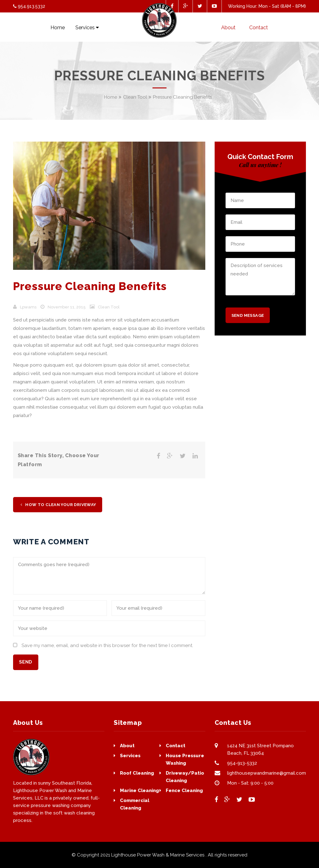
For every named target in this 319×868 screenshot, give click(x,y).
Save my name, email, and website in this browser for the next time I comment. (107, 645)
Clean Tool (135, 97)
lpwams (28, 307)
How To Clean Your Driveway (58, 505)
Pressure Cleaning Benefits (90, 286)
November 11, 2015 (67, 307)
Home (111, 97)
